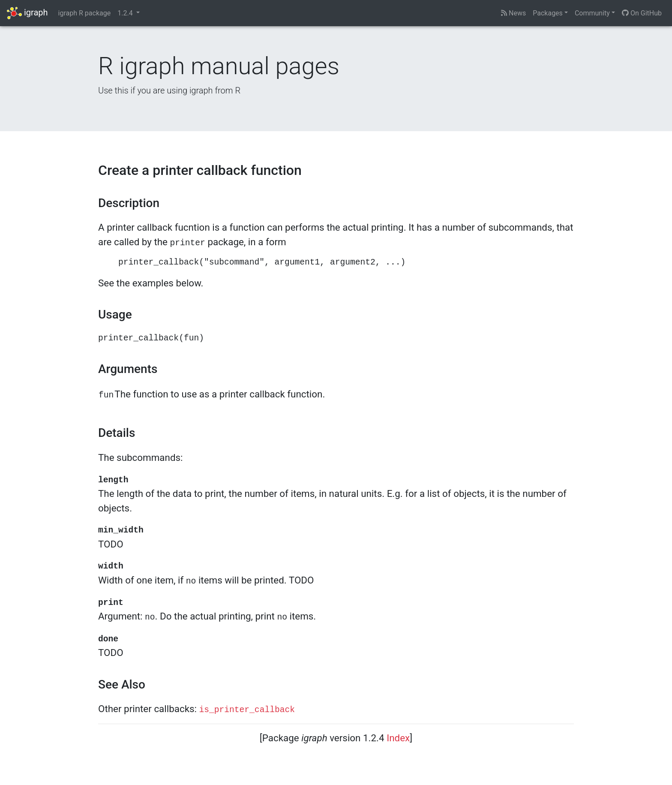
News (513, 13)
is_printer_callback (247, 710)
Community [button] (592, 13)
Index (398, 738)
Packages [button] (548, 13)
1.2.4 (126, 13)
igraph (27, 13)
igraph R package (85, 13)
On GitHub (642, 13)
